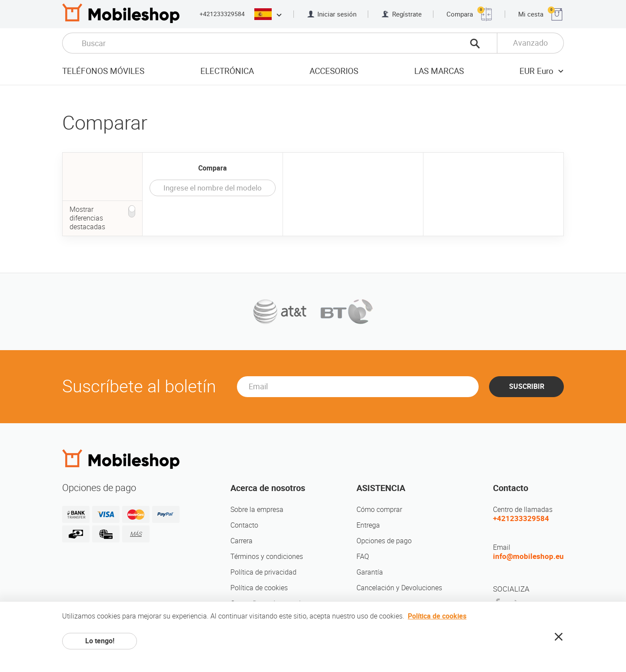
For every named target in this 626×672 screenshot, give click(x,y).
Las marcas (439, 71)
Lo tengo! (100, 641)
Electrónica (227, 71)
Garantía (370, 572)
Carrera (241, 541)
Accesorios (334, 71)
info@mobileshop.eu (528, 556)
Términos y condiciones (267, 557)
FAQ (363, 557)
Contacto (244, 525)
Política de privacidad (263, 572)
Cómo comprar (379, 510)
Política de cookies (259, 588)
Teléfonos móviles (103, 71)
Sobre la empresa (257, 510)
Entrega (368, 525)
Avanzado (530, 43)
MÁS (136, 534)
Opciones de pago (384, 541)
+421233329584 (222, 14)
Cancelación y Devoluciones (399, 588)
